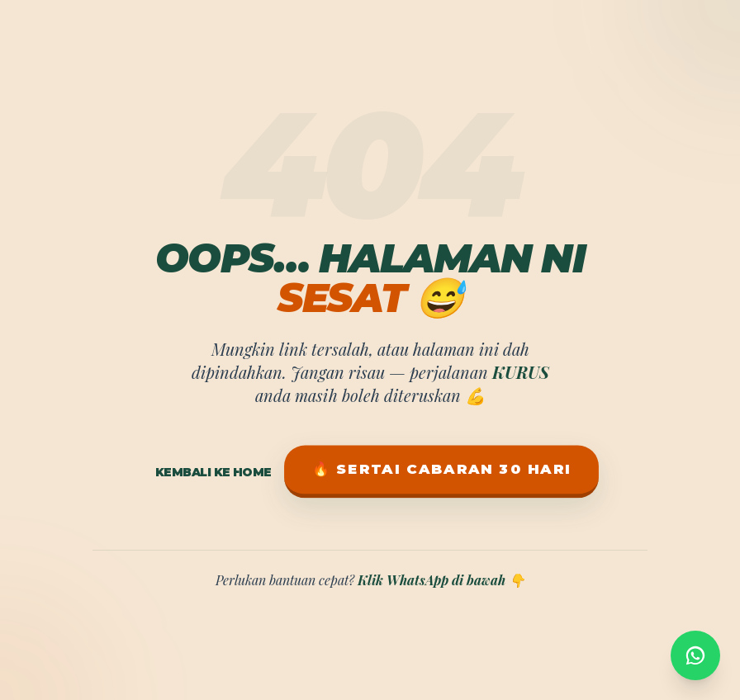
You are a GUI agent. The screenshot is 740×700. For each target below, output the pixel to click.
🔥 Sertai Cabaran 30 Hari (441, 469)
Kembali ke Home (213, 472)
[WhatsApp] (695, 650)
